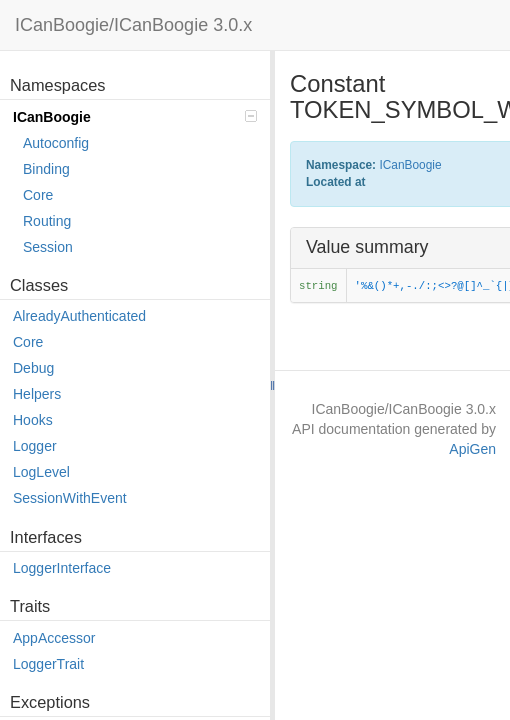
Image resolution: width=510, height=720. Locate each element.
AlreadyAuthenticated (79, 316)
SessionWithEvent (70, 498)
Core (38, 195)
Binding (46, 169)
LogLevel (41, 472)
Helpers (37, 394)
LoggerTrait (48, 664)
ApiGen (472, 449)
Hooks (33, 420)
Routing (47, 221)
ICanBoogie (135, 117)
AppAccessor (54, 638)
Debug (33, 368)
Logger (35, 446)
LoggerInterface (62, 568)
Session (48, 247)
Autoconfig (56, 143)
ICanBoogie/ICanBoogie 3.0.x (133, 25)
